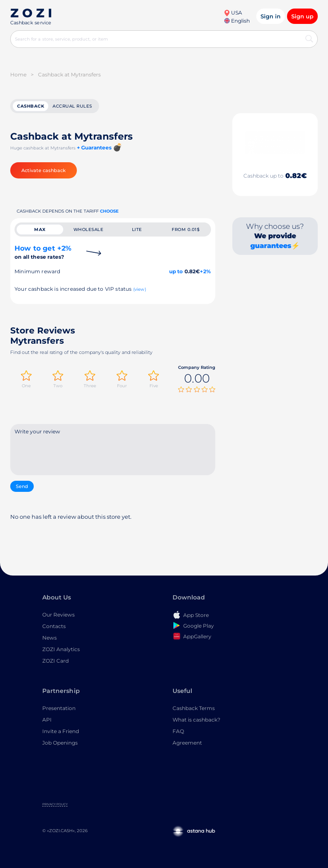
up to (176, 271)
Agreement (187, 743)
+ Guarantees (94, 148)
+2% (205, 271)
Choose (109, 211)
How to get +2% (43, 252)
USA (233, 13)
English (237, 21)
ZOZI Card (56, 661)
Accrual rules (72, 106)
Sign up (302, 16)
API (47, 720)
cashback (31, 106)
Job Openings (60, 743)
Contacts (54, 626)
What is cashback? (196, 720)
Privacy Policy (55, 804)
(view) (140, 289)
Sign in (271, 16)
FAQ (178, 731)
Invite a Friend (61, 731)
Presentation (59, 708)
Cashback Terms (194, 708)
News (50, 638)
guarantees (271, 246)
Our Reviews (59, 615)
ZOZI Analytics (61, 649)
